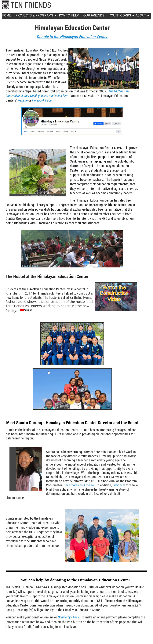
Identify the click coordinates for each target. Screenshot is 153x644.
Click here (119, 485)
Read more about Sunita (79, 485)
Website (23, 100)
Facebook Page (42, 100)
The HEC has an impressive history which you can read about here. (67, 93)
